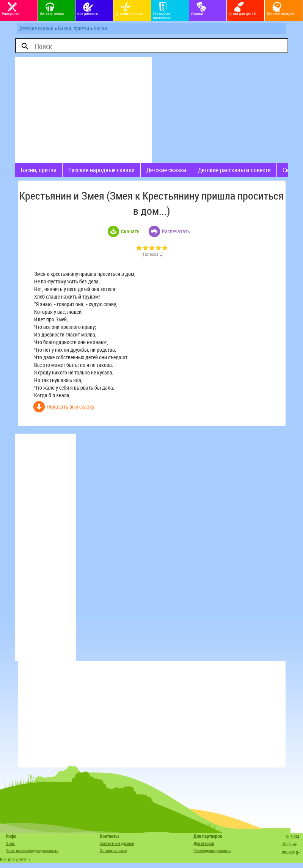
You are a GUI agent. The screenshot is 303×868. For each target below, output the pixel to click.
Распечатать (176, 231)
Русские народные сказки (101, 170)
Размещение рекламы (212, 850)
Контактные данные (117, 843)
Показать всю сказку (71, 406)
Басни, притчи (74, 28)
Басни (100, 28)
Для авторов (204, 843)
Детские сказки (36, 28)
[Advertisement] (83, 110)
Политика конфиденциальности (32, 850)
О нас (10, 843)
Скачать (130, 231)
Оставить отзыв (113, 850)
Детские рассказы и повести (234, 170)
